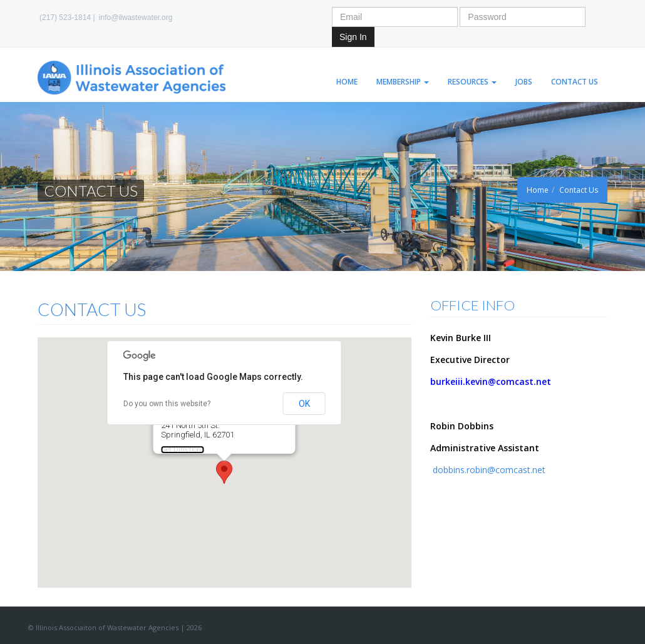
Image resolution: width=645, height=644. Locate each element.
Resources (472, 82)
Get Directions (183, 450)
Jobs (524, 82)
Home (347, 82)
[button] (224, 472)
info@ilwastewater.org (136, 18)
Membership (403, 82)
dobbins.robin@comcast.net (488, 470)
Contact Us (575, 82)
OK (304, 404)
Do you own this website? (167, 404)
